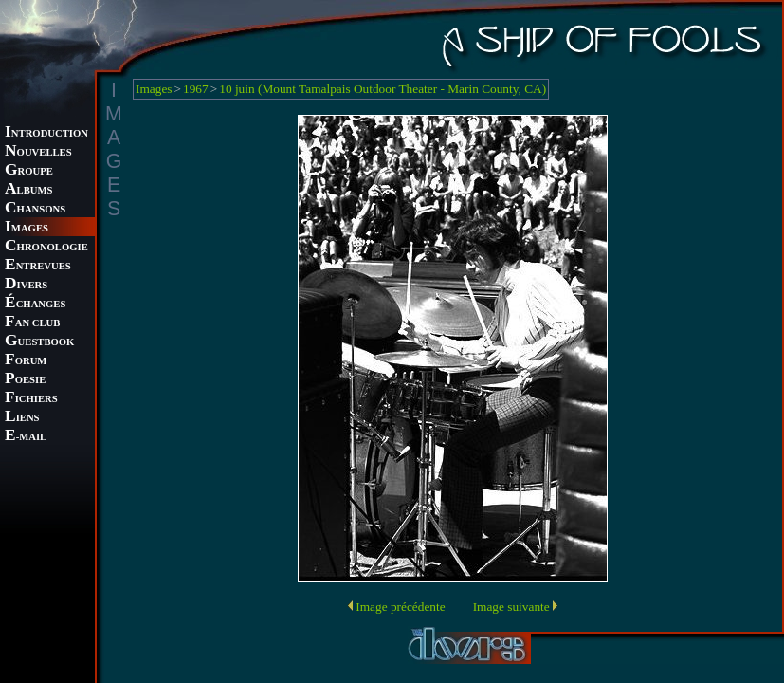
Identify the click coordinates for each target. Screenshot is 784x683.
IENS (22, 418)
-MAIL (26, 437)
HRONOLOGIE (46, 247)
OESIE (25, 380)
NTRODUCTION (46, 133)
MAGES (27, 228)
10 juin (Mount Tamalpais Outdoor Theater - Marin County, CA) (383, 89)
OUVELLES (38, 152)
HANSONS (35, 209)
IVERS (26, 285)
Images (154, 89)
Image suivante (511, 607)
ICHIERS (31, 399)
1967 (196, 89)
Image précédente (400, 607)
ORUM (26, 361)
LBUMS (28, 190)
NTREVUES (38, 266)
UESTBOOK (39, 342)
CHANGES (35, 304)
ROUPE (29, 171)
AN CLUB (32, 323)
